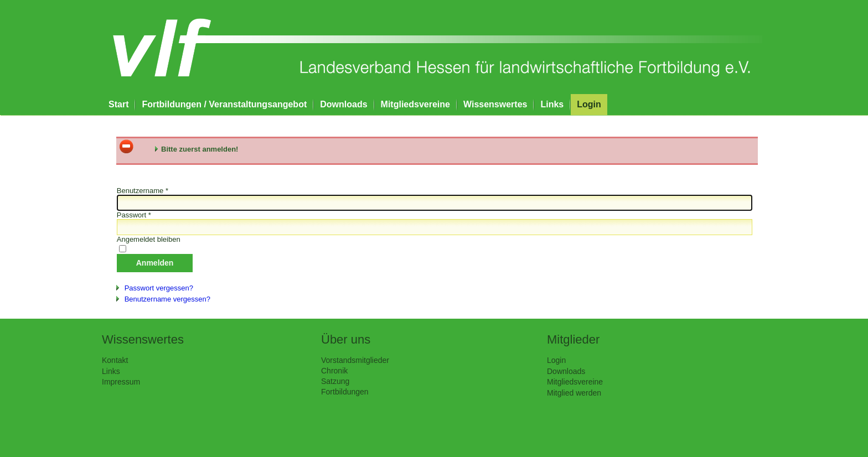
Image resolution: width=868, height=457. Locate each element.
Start (118, 104)
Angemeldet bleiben (149, 239)
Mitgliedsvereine (415, 104)
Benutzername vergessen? (167, 299)
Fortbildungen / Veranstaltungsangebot (224, 104)
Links (552, 104)
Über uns (346, 339)
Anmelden (155, 263)
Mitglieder (573, 339)
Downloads (343, 104)
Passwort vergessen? (159, 288)
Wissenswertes (495, 104)
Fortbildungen (345, 392)
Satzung (335, 381)
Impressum (121, 382)
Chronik (334, 371)
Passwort (134, 215)
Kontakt (115, 360)
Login (589, 104)
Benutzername (143, 191)
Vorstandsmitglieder (355, 360)
